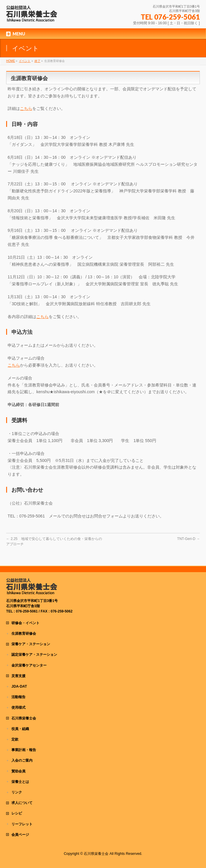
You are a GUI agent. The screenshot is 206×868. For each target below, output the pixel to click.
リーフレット (22, 824)
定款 (15, 739)
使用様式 (18, 707)
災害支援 (18, 676)
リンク (17, 792)
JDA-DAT (19, 686)
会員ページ (20, 835)
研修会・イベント (25, 623)
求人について (22, 803)
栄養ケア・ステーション (31, 644)
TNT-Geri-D (189, 539)
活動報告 (18, 697)
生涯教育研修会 (24, 634)
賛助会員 (18, 771)
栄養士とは (20, 782)
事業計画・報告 (24, 750)
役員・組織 (20, 729)
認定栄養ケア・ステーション (34, 655)
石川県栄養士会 (24, 718)
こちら (26, 108)
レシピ (17, 813)
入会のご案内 (22, 760)
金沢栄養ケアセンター (29, 665)
